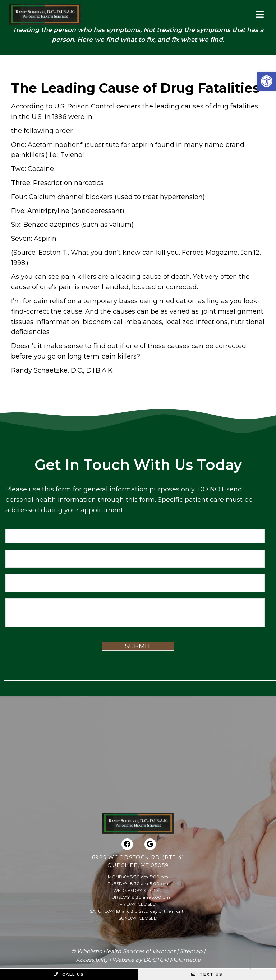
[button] (267, 81)
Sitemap (191, 951)
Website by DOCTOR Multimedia (156, 960)
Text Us (207, 974)
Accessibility (92, 960)
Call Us (69, 974)
